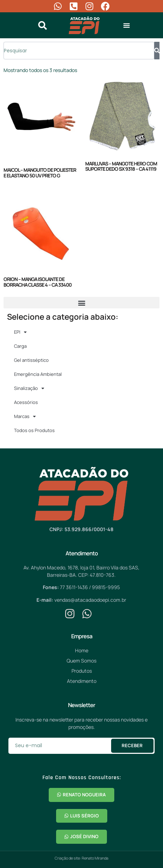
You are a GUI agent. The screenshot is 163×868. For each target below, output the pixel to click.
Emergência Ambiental (38, 374)
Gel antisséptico (31, 360)
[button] (127, 25)
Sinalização (29, 388)
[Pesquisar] (157, 51)
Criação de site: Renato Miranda (81, 858)
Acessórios (26, 402)
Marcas (25, 416)
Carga (20, 346)
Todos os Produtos (34, 430)
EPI (20, 332)
